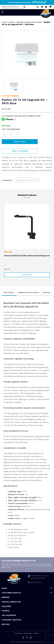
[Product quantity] (11, 135)
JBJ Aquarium (9, 615)
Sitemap (36, 633)
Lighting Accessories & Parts (29, 22)
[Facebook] (27, 638)
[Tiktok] (23, 638)
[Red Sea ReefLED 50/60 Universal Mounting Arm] (27, 227)
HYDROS (6, 611)
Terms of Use (18, 633)
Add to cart (20, 142)
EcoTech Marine (10, 96)
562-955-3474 (36, 582)
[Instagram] (31, 638)
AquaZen (6, 606)
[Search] (24, 7)
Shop (12, 22)
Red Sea (8, 252)
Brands (6, 597)
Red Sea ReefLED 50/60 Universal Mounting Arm (27, 256)
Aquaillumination (11, 602)
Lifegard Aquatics (12, 620)
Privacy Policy (28, 633)
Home (4, 22)
